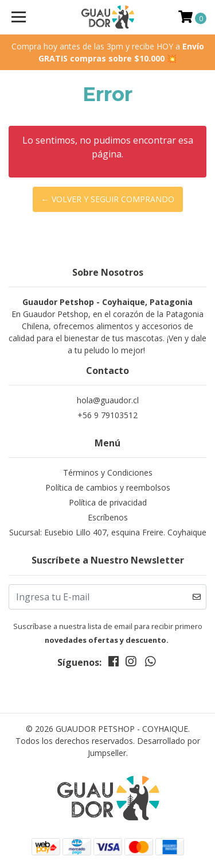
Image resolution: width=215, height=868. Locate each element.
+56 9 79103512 (107, 415)
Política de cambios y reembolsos (108, 487)
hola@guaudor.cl (108, 400)
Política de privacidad (108, 502)
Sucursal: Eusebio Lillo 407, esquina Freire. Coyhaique (108, 532)
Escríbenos (108, 517)
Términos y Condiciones (108, 472)
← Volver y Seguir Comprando (108, 199)
